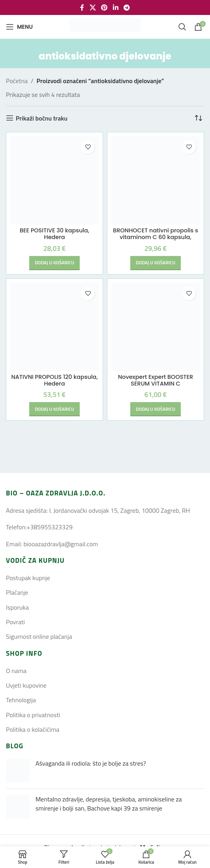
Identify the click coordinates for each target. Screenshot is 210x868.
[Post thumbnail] (18, 771)
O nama (16, 671)
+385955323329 (49, 527)
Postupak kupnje (28, 578)
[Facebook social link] (82, 7)
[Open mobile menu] (19, 27)
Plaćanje (17, 592)
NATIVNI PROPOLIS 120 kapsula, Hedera (54, 380)
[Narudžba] (198, 118)
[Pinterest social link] (104, 7)
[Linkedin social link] (115, 7)
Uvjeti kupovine (26, 685)
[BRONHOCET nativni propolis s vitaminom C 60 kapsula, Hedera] (156, 180)
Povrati (15, 622)
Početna (17, 81)
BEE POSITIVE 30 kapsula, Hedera (54, 234)
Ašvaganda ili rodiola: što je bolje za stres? (91, 763)
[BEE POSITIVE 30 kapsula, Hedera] (54, 180)
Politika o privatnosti (33, 715)
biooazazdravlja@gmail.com (61, 544)
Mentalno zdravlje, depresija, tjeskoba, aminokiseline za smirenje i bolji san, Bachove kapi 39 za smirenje (109, 803)
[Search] (182, 27)
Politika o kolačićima (33, 729)
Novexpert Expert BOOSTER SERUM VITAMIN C (156, 380)
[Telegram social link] (127, 7)
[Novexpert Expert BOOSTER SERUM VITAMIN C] (156, 327)
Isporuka (17, 607)
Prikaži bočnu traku (42, 118)
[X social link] (93, 7)
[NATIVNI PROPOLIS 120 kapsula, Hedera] (54, 327)
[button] (54, 263)
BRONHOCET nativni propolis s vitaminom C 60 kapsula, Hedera (155, 237)
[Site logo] (105, 26)
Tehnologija (21, 700)
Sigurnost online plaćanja (39, 636)
